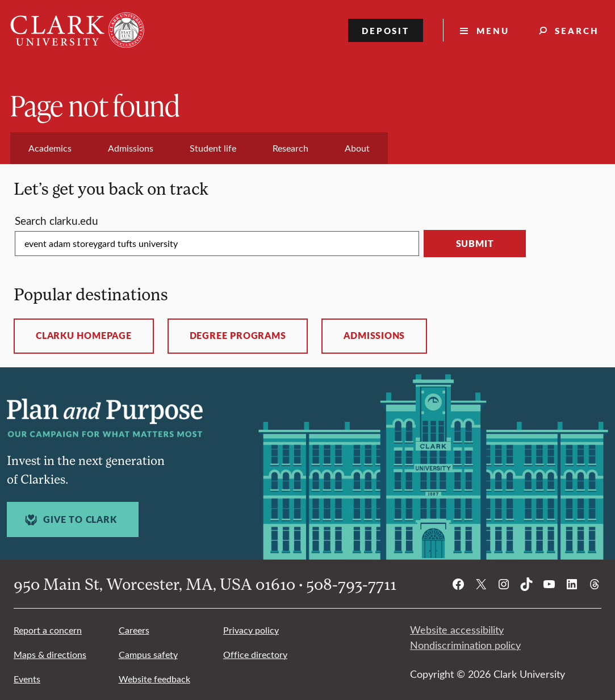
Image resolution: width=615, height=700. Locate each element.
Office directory (255, 654)
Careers (134, 630)
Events (27, 679)
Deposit (386, 30)
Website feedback (154, 679)
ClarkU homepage (84, 336)
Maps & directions (50, 654)
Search (577, 30)
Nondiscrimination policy (465, 645)
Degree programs (238, 336)
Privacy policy (251, 630)
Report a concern (48, 630)
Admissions (374, 336)
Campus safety (148, 654)
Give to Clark (69, 520)
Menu (493, 30)
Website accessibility (457, 630)
